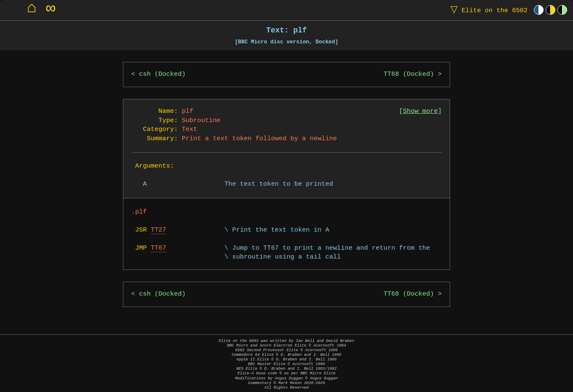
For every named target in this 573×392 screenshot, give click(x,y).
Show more (420, 111)
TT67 (159, 248)
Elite (487, 10)
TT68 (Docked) (409, 74)
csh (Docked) (162, 74)
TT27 (159, 230)
